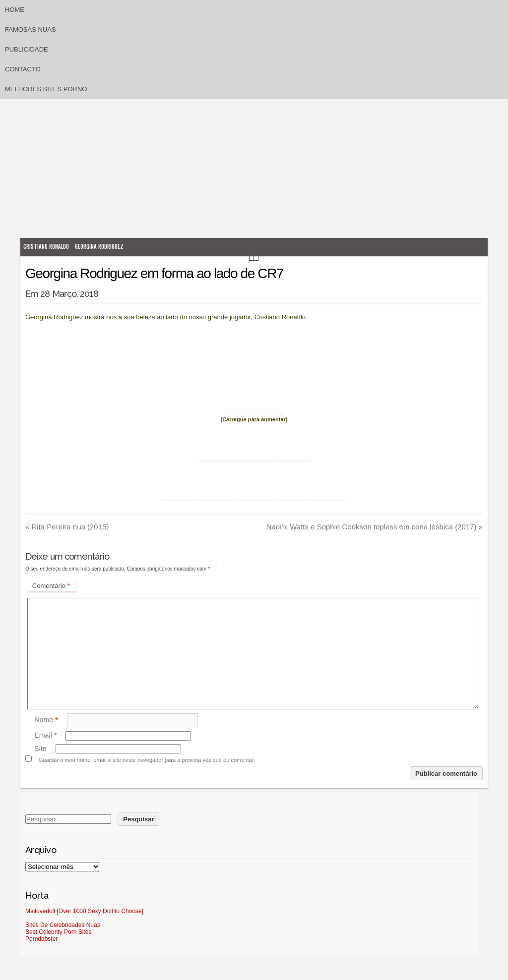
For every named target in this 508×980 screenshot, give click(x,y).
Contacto (23, 69)
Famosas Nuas (31, 29)
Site (40, 749)
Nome (46, 720)
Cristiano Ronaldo (46, 247)
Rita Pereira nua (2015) (67, 527)
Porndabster (41, 939)
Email (45, 736)
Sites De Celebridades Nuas (63, 925)
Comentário (51, 586)
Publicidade (27, 49)
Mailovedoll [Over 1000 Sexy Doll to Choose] (84, 911)
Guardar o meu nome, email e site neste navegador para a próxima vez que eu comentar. (147, 760)
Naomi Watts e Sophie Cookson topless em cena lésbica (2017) (375, 527)
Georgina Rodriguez (99, 247)
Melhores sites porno (46, 89)
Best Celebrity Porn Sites (58, 932)
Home (15, 10)
